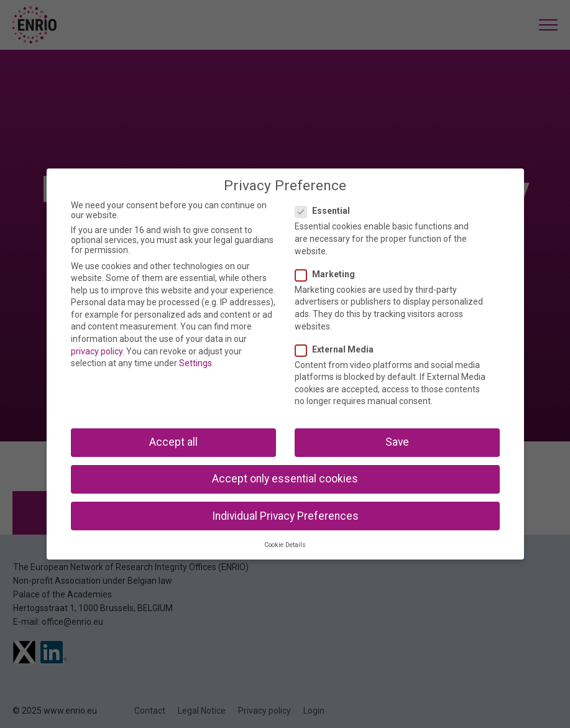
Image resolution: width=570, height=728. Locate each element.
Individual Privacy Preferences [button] (285, 516)
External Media (338, 349)
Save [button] (397, 442)
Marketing (329, 274)
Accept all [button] (173, 442)
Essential (326, 211)
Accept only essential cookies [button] (285, 479)
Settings (195, 363)
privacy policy (97, 351)
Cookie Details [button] (285, 545)
